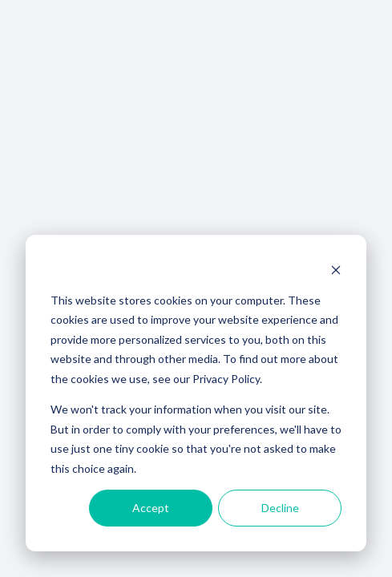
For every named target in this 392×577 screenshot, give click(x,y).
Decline (280, 508)
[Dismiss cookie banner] (336, 270)
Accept (151, 508)
